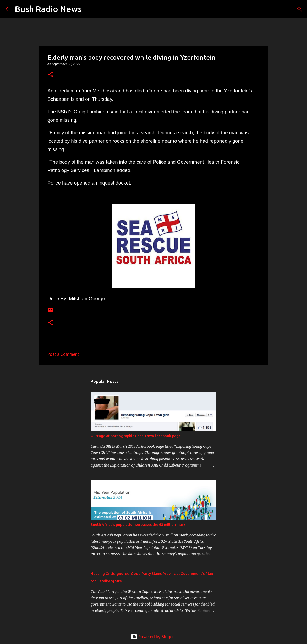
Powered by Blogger (153, 637)
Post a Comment (63, 354)
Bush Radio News (48, 9)
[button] (51, 75)
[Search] (89, 9)
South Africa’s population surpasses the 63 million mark (138, 525)
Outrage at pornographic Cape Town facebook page (136, 436)
